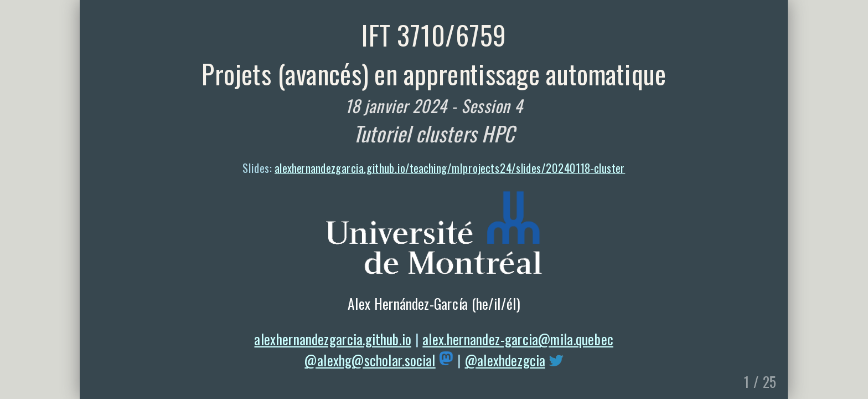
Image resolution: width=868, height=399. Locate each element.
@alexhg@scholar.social (370, 360)
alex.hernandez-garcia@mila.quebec (518, 339)
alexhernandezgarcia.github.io (333, 339)
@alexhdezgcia (505, 360)
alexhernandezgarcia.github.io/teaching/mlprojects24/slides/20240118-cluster (450, 168)
